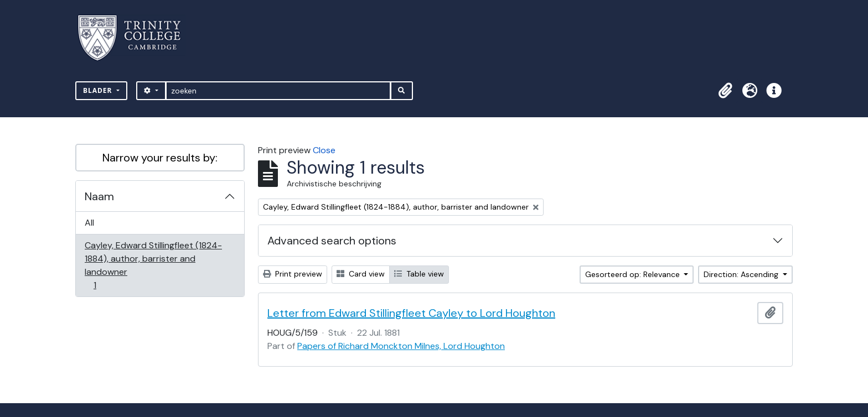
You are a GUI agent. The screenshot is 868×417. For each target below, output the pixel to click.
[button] (725, 91)
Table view (419, 274)
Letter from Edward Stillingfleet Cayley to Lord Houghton (411, 313)
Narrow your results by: (160, 158)
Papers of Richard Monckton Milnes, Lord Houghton (401, 346)
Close (324, 150)
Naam (99, 196)
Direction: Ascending (742, 274)
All (89, 223)
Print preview (293, 274)
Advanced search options (332, 241)
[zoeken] (278, 91)
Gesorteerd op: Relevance (634, 274)
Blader (99, 90)
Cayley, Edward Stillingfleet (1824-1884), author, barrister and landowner (153, 265)
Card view (361, 274)
